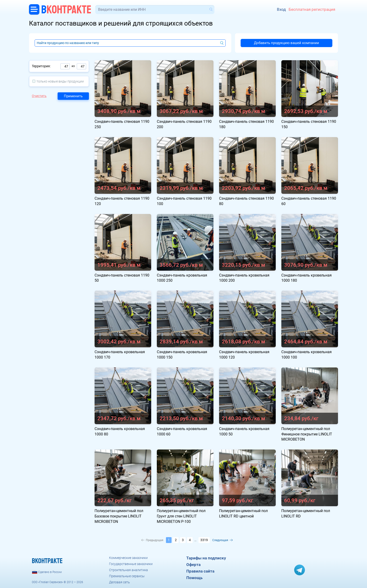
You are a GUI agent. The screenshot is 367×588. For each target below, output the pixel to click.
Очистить (39, 96)
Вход (281, 9)
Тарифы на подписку (206, 558)
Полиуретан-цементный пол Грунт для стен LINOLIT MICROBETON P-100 (181, 516)
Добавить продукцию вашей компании (286, 43)
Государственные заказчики (131, 564)
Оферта (193, 565)
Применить (73, 96)
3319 (204, 540)
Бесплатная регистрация (312, 9)
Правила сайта (200, 571)
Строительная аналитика (128, 570)
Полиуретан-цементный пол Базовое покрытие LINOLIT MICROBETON (119, 516)
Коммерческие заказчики (128, 558)
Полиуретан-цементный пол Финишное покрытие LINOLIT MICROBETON (307, 434)
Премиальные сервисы (127, 576)
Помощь (194, 578)
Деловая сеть (119, 582)
